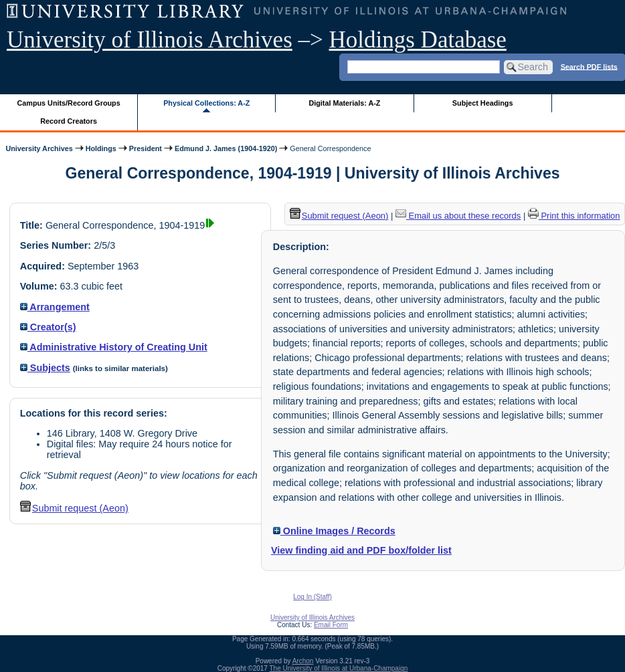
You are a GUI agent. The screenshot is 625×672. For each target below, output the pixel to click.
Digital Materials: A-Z (344, 103)
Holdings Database (418, 40)
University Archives (39, 148)
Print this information (574, 216)
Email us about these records (458, 216)
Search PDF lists (589, 66)
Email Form (331, 625)
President (146, 148)
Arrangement (55, 307)
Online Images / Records (334, 531)
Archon (303, 661)
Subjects (45, 368)
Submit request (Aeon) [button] (74, 508)
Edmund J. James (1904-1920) (226, 148)
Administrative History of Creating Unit (114, 347)
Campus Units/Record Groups (69, 103)
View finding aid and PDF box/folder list (361, 550)
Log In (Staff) (312, 597)
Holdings (101, 148)
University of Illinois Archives (150, 40)
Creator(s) (48, 327)
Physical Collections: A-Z (206, 103)
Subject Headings (483, 103)
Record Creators (69, 121)
